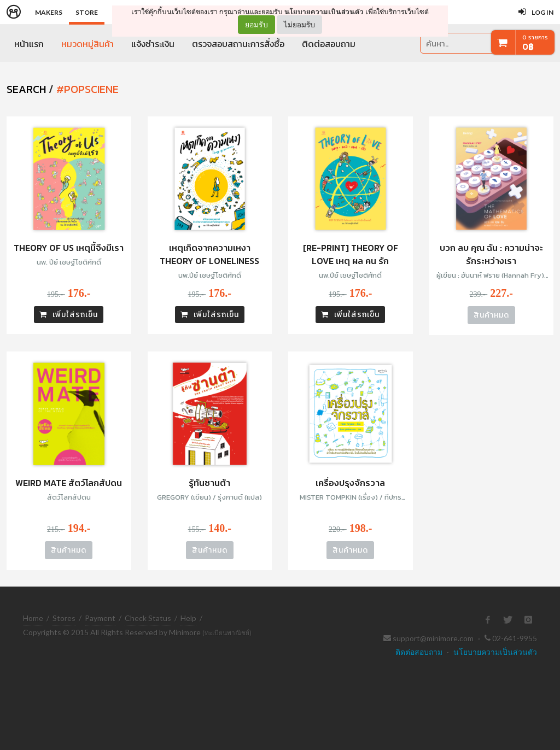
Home (33, 618)
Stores (64, 618)
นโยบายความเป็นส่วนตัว (324, 12)
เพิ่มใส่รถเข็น (69, 315)
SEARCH (26, 89)
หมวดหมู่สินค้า (87, 44)
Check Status (148, 618)
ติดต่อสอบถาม (329, 44)
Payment (100, 618)
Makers (49, 12)
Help (188, 618)
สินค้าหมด (491, 315)
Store (87, 12)
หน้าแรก (29, 44)
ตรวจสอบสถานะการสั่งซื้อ (238, 44)
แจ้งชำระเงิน (153, 44)
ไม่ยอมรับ (299, 24)
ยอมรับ (256, 25)
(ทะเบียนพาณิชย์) (227, 633)
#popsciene (87, 89)
